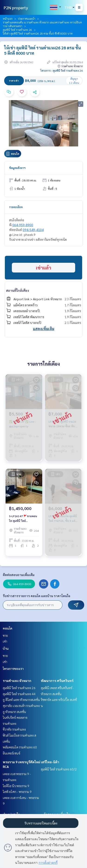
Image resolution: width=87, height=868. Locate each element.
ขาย (5, 635)
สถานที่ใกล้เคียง (18, 290)
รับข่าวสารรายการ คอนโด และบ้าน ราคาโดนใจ (37, 596)
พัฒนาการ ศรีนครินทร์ (57, 681)
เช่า (5, 641)
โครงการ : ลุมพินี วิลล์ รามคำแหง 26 (62, 70)
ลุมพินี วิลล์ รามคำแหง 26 (17, 30)
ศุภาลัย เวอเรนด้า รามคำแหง (21, 706)
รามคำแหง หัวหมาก (17, 681)
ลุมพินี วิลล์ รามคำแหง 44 (19, 694)
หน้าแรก (8, 19)
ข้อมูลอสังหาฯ (17, 168)
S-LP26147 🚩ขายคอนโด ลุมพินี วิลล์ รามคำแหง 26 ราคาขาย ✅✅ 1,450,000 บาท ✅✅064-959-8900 (23, 519)
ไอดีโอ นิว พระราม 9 (16, 786)
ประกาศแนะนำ (27, 19)
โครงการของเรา (13, 668)
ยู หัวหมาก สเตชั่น (14, 712)
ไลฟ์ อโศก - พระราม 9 (17, 792)
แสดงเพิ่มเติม (44, 329)
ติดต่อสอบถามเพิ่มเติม (19, 575)
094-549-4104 (33, 230)
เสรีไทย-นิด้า (50, 762)
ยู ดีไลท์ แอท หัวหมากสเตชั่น (21, 700)
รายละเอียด (16, 207)
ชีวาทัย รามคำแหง (14, 729)
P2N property (16, 8)
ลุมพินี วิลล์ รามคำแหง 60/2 (59, 769)
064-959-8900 (23, 225)
